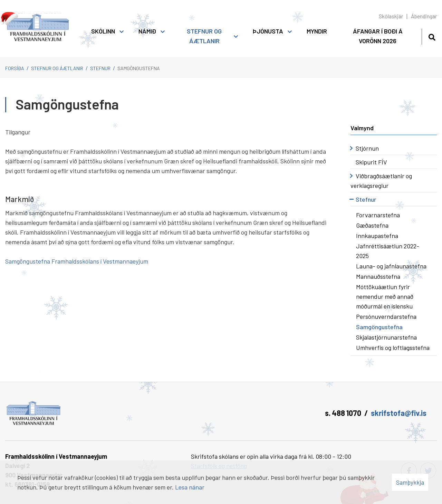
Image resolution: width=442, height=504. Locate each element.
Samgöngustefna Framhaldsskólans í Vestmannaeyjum (77, 261)
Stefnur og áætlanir (57, 68)
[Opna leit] (432, 36)
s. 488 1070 (343, 413)
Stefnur (100, 68)
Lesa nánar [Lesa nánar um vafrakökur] (190, 487)
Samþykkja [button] (410, 482)
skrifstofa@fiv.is (399, 413)
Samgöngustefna (139, 68)
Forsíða (15, 68)
